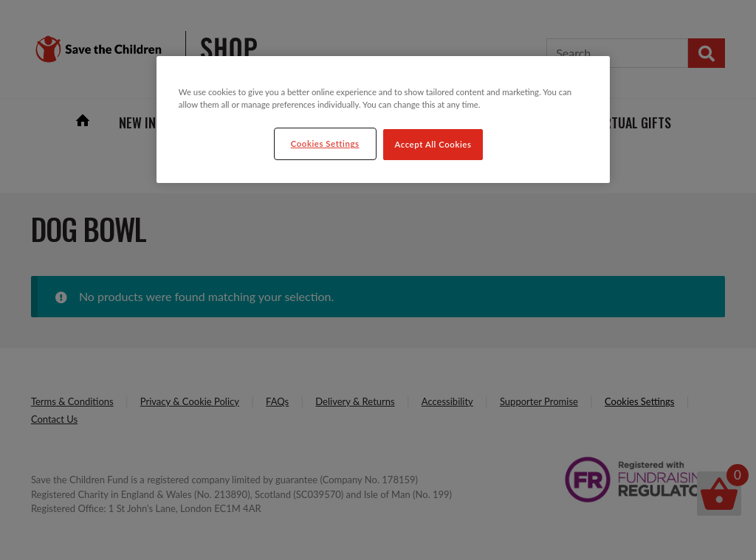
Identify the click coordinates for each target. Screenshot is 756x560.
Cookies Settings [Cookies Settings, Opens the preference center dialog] (325, 144)
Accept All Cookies (433, 144)
